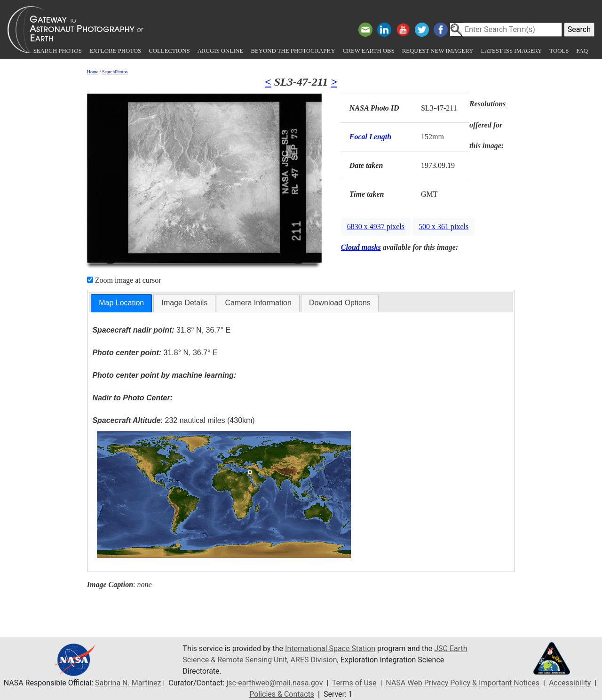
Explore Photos (115, 51)
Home (93, 72)
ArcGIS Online (221, 51)
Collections (169, 51)
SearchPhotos (115, 72)
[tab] (121, 303)
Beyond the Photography (293, 51)
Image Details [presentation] (184, 303)
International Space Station (330, 648)
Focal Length (370, 137)
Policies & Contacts (282, 694)
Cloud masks (361, 247)
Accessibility (570, 683)
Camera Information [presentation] (258, 303)
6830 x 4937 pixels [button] (376, 227)
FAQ (582, 51)
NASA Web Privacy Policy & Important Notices (463, 683)
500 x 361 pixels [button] (444, 227)
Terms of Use (354, 683)
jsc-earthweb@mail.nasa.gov (274, 683)
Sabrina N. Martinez (128, 683)
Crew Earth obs (369, 51)
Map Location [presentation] (121, 303)
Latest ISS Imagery (511, 51)
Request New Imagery (438, 51)
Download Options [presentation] (340, 303)
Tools (559, 51)
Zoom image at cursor (124, 280)
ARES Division (314, 660)
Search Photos (58, 51)
